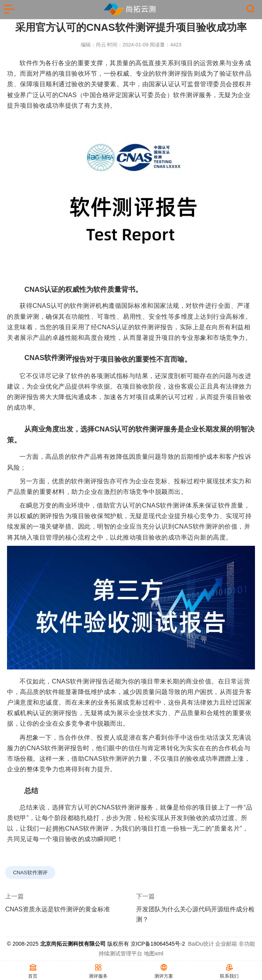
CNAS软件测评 (48, 358)
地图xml (154, 953)
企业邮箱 (226, 944)
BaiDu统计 (201, 944)
